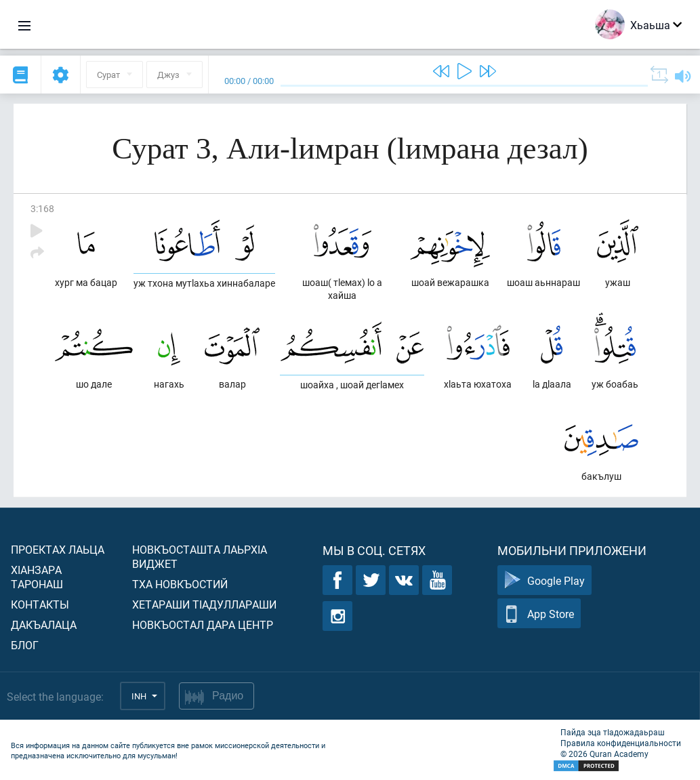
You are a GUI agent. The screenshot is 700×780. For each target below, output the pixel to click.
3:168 (42, 208)
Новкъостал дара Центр (203, 624)
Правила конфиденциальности (621, 743)
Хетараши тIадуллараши (204, 604)
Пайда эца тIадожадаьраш (613, 732)
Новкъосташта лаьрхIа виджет (200, 556)
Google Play (544, 580)
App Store (539, 614)
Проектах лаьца (58, 549)
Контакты (40, 604)
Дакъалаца (44, 624)
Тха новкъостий (180, 584)
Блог (25, 645)
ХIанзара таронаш (37, 577)
